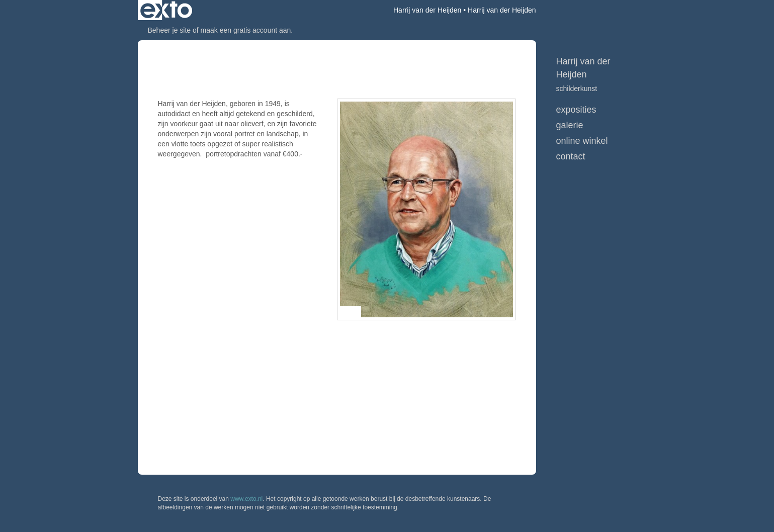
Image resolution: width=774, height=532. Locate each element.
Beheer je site (169, 30)
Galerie (570, 125)
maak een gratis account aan (246, 30)
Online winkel (582, 141)
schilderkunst (577, 88)
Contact (571, 156)
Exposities (576, 110)
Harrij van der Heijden (427, 10)
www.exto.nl (246, 499)
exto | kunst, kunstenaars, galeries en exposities (166, 10)
